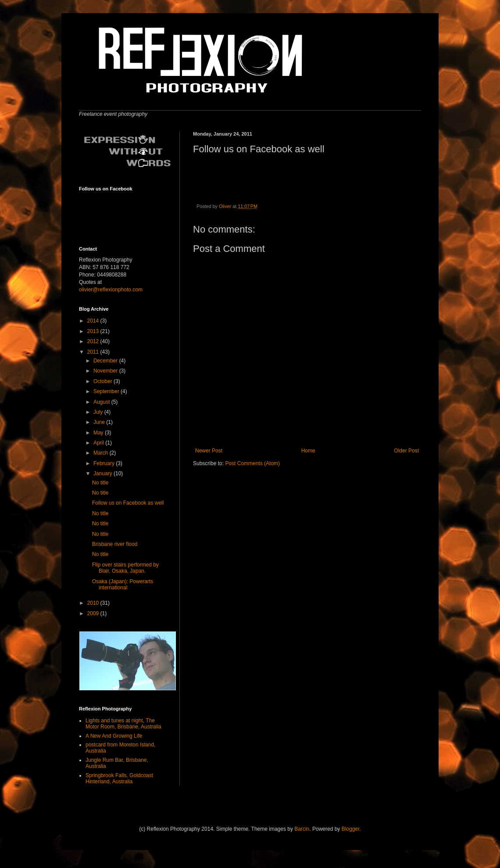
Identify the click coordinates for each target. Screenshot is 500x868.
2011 (94, 352)
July (99, 412)
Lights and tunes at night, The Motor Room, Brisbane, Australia (123, 724)
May (99, 433)
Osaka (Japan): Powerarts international (123, 585)
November (106, 371)
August (102, 402)
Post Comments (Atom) (252, 463)
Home (308, 451)
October (104, 381)
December (106, 361)
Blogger (351, 829)
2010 (94, 603)
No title (100, 483)
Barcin (302, 829)
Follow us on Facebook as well (128, 503)
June (100, 422)
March (102, 453)
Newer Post (209, 451)
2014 (94, 321)
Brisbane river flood (115, 544)
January (104, 473)
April (99, 443)
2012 (94, 341)
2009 (94, 613)
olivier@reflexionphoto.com (111, 290)
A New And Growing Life (114, 736)
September (107, 391)
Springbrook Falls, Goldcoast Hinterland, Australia (119, 778)
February (105, 463)
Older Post (406, 451)
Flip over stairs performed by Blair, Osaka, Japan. (125, 568)
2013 (94, 331)
